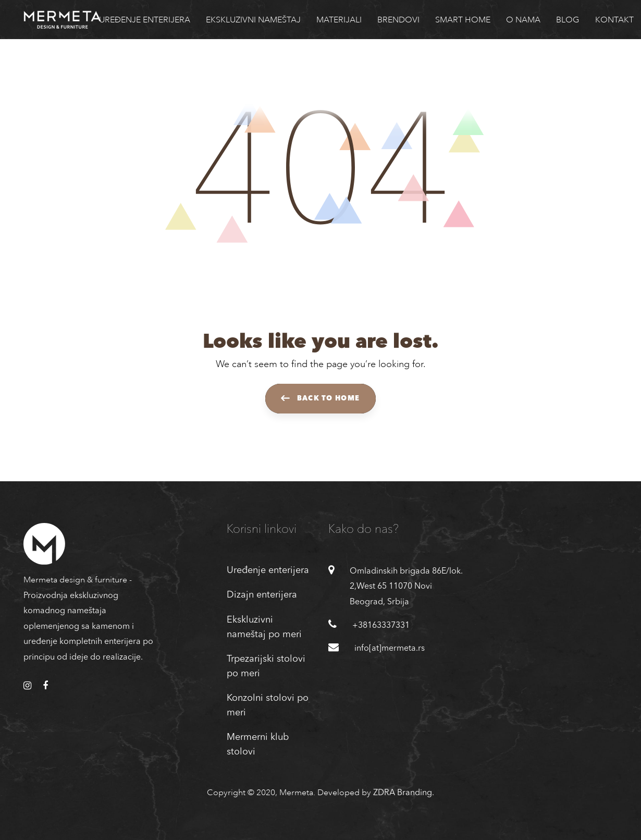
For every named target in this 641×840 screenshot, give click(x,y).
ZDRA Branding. (404, 793)
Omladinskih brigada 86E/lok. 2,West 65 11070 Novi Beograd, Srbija (406, 587)
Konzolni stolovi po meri (268, 705)
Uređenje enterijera (268, 570)
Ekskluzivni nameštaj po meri (264, 627)
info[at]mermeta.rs (390, 649)
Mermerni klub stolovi (258, 745)
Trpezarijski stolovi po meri (266, 666)
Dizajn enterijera (262, 595)
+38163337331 (381, 626)
